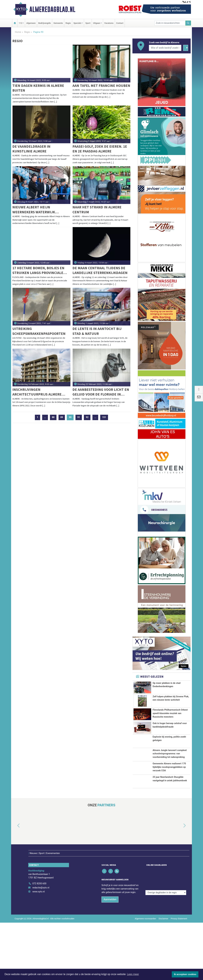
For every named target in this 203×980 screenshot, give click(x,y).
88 (53, 417)
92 (87, 417)
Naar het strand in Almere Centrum (97, 209)
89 (62, 417)
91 (79, 417)
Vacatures (109, 23)
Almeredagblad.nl (52, 9)
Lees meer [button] (133, 974)
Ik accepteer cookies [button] (185, 974)
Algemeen (31, 23)
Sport (88, 23)
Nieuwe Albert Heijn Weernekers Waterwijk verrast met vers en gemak (37, 210)
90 (71, 417)
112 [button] (20, 23)
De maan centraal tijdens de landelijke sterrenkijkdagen (100, 270)
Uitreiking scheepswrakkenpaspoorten (39, 331)
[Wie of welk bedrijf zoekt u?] (165, 48)
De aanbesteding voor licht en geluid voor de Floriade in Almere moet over (101, 392)
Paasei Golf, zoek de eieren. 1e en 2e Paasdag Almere (100, 149)
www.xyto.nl (38, 949)
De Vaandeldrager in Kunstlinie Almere (31, 149)
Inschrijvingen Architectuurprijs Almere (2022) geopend (37, 392)
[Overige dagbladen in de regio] (166, 934)
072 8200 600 (39, 941)
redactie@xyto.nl (41, 945)
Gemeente (58, 23)
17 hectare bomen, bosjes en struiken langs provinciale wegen (38, 270)
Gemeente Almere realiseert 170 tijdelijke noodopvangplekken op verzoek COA (169, 810)
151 (104, 417)
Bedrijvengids (45, 23)
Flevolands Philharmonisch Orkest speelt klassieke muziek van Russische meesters (170, 724)
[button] (15, 890)
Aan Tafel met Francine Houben (101, 85)
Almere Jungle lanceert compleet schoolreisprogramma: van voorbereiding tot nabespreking (170, 784)
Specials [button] (77, 23)
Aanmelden (110, 957)
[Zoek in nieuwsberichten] (170, 23)
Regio (68, 23)
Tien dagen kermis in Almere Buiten (38, 88)
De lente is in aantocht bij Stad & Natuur (97, 331)
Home (18, 32)
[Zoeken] (188, 23)
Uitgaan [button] (97, 23)
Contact (120, 23)
